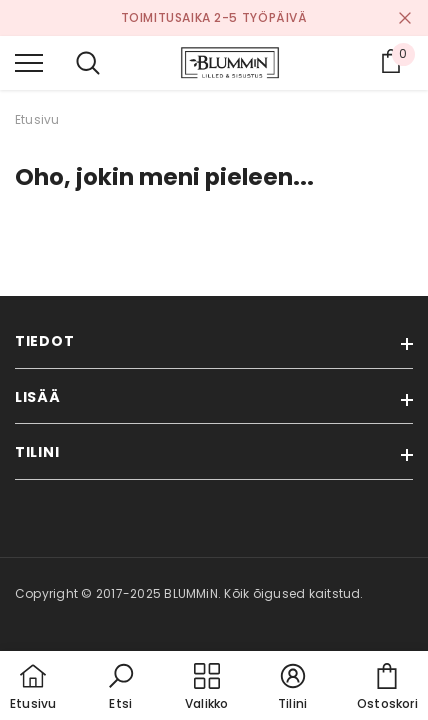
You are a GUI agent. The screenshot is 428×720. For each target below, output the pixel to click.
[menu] (29, 62)
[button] (121, 688)
